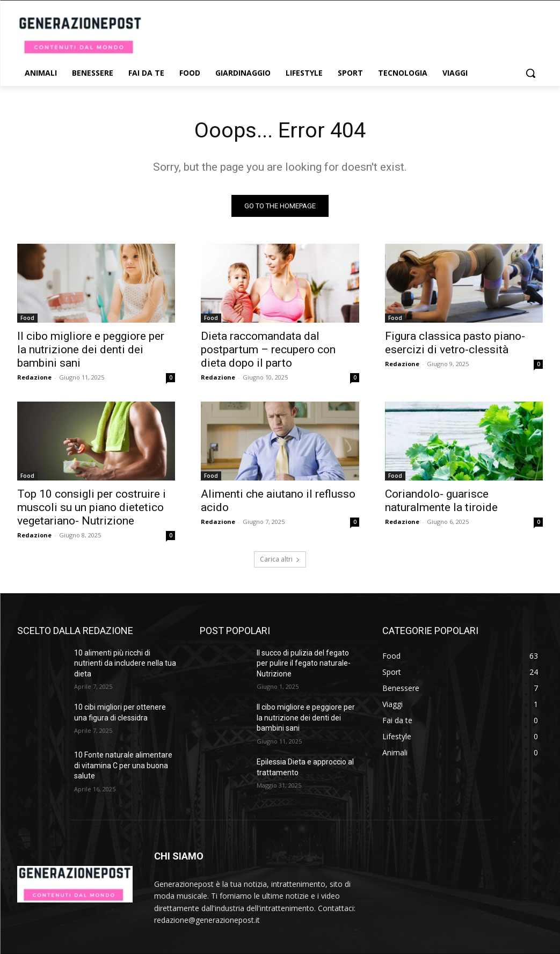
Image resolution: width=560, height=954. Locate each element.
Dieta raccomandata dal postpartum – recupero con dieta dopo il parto (268, 350)
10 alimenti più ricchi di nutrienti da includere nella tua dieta (125, 663)
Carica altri (280, 559)
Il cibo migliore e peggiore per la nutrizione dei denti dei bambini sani (91, 350)
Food (27, 318)
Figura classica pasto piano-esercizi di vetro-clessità (455, 343)
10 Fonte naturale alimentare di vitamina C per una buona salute (123, 766)
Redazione (34, 378)
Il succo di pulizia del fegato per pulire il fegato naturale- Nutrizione (304, 663)
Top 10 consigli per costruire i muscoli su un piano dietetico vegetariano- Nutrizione (92, 508)
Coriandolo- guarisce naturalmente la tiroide (441, 501)
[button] (530, 73)
